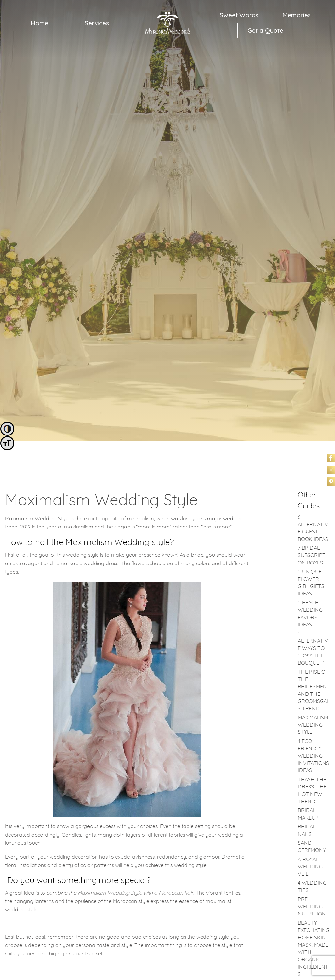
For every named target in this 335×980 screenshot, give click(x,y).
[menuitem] (40, 23)
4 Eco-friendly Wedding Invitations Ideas (313, 756)
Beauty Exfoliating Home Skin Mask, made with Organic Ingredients (314, 949)
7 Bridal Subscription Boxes (312, 555)
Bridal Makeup (308, 814)
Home (40, 23)
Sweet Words (239, 15)
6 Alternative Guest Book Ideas (313, 528)
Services (97, 23)
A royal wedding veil (310, 867)
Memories (297, 15)
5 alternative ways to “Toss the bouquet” (313, 648)
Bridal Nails (307, 830)
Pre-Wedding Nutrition (312, 907)
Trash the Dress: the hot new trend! (312, 791)
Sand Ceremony (312, 847)
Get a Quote (265, 30)
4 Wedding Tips (312, 887)
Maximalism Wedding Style (313, 725)
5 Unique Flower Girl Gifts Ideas (311, 583)
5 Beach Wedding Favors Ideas (310, 614)
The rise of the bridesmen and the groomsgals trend (314, 690)
